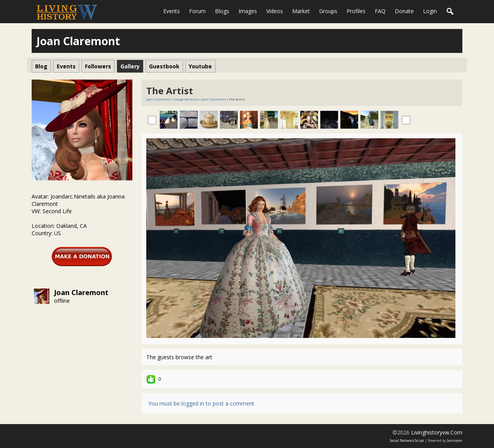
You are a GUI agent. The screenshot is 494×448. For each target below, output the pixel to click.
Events (172, 11)
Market (301, 11)
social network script (407, 440)
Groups (328, 11)
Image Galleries (186, 99)
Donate (404, 11)
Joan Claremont (81, 292)
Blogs (222, 11)
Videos (275, 11)
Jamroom (455, 440)
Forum (197, 11)
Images (248, 11)
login (430, 11)
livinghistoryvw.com (437, 432)
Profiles (356, 11)
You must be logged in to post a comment (201, 403)
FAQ (380, 11)
